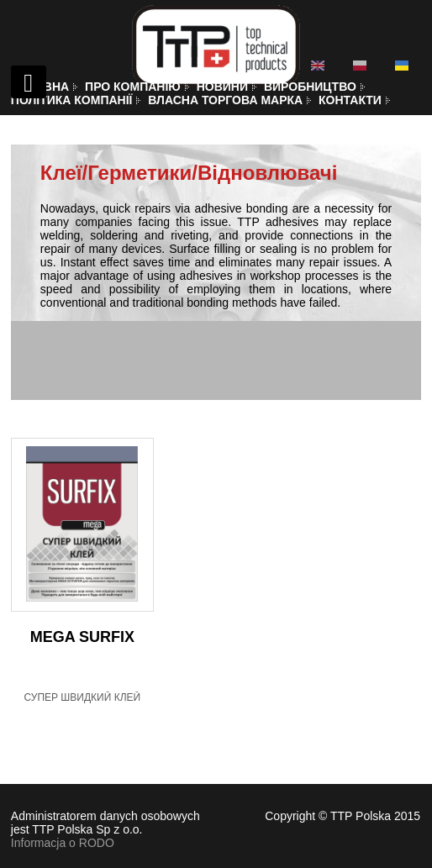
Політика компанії (72, 100)
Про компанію (133, 87)
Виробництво (310, 87)
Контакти (350, 100)
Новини (222, 87)
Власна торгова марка (225, 100)
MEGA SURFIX (82, 637)
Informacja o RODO (63, 843)
